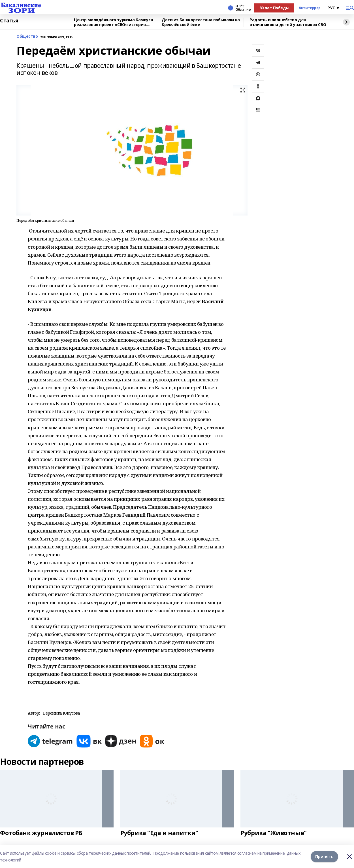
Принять (324, 857)
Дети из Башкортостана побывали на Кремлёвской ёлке (201, 22)
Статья (9, 21)
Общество (27, 36)
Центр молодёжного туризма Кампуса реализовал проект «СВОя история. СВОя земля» (113, 22)
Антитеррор (310, 8)
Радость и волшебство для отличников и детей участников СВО (288, 22)
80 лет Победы (274, 8)
